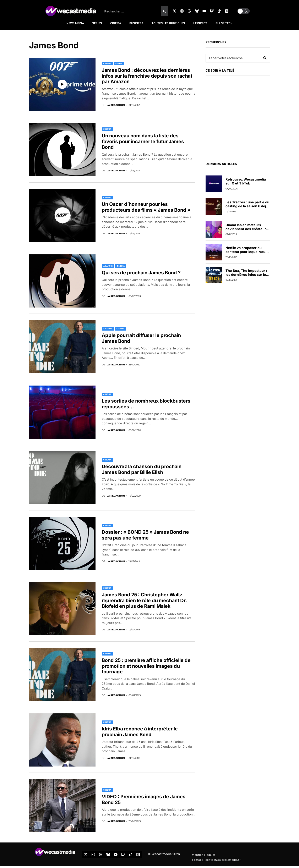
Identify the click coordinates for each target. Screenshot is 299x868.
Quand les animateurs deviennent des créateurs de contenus (247, 229)
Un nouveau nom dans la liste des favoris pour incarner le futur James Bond (143, 141)
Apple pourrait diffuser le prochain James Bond (141, 338)
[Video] (62, 84)
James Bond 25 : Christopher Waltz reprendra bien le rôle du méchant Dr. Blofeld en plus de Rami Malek (144, 600)
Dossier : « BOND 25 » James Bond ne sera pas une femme (145, 535)
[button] (244, 11)
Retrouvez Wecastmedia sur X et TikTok (246, 181)
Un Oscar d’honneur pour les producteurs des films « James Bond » (146, 207)
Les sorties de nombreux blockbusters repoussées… (146, 404)
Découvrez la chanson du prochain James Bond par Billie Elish (142, 469)
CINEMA (116, 23)
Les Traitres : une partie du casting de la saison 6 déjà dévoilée (247, 206)
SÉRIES (97, 23)
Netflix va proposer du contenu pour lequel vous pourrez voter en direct (246, 252)
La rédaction (116, 105)
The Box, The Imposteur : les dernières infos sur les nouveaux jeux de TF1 (247, 275)
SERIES (119, 63)
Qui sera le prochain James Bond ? (141, 273)
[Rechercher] (164, 11)
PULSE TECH (224, 23)
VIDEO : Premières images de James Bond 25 (144, 800)
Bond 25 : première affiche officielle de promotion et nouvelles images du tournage (146, 666)
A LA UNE (108, 266)
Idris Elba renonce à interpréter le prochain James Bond (140, 732)
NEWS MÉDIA (75, 23)
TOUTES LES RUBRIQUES (168, 23)
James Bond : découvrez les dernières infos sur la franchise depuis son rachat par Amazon (147, 76)
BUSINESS (136, 23)
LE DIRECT (200, 23)
